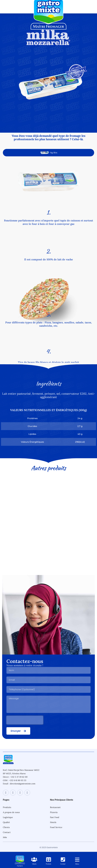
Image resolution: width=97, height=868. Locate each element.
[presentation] (25, 720)
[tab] (48, 153)
